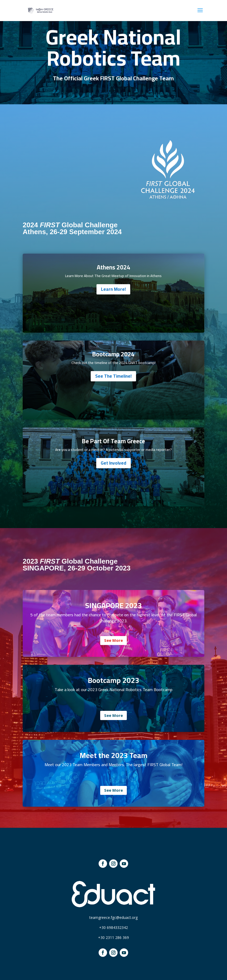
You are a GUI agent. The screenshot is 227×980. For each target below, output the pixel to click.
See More (113, 640)
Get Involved (113, 463)
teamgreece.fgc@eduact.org (113, 917)
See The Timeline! (113, 376)
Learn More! (113, 289)
